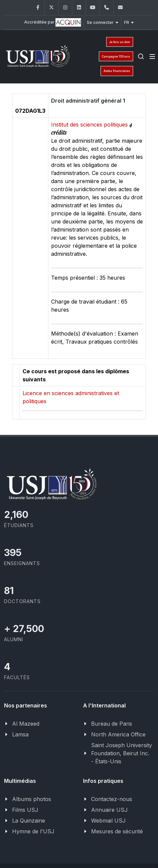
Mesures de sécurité (117, 831)
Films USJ (25, 810)
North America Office (118, 734)
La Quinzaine (29, 821)
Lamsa (20, 734)
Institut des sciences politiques (90, 125)
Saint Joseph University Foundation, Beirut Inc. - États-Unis (122, 753)
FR (129, 22)
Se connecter (103, 22)
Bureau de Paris (112, 724)
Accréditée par (53, 22)
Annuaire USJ (109, 810)
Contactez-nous (112, 799)
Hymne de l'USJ (33, 831)
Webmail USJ (108, 821)
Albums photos (32, 799)
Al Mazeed (26, 724)
